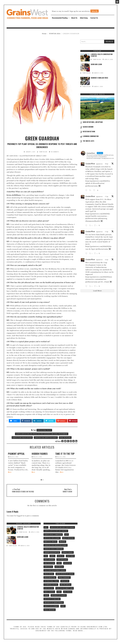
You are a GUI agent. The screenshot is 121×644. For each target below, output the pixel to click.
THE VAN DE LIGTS (88, 141)
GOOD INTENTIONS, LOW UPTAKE (93, 122)
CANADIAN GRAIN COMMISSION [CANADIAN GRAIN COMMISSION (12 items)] (54, 549)
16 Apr (107, 260)
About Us (74, 18)
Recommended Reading (60, 18)
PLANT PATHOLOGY (65, 438)
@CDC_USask (104, 282)
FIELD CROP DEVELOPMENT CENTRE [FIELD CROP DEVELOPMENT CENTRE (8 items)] (55, 570)
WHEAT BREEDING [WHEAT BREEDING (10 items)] (50, 610)
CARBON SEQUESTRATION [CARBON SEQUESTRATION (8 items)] (52, 552)
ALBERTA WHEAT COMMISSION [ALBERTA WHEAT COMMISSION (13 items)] (53, 534)
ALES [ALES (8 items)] (67, 534)
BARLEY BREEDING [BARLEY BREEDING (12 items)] (68, 538)
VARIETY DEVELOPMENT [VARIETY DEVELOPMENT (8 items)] (51, 606)
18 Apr (107, 164)
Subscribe (95, 11)
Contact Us (94, 18)
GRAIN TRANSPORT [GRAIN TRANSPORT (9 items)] (64, 577)
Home (44, 34)
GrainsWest (90, 164)
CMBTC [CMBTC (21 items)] (52, 556)
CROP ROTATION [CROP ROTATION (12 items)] (49, 563)
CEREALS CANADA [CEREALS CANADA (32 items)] (68, 552)
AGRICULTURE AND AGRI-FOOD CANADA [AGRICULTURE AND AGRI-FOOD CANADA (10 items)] (62, 527)
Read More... (79, 631)
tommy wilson (43, 152)
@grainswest (99, 164)
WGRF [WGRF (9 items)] (63, 606)
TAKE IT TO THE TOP (65, 454)
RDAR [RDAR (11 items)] (59, 592)
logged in (20, 516)
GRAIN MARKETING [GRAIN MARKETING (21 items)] (50, 577)
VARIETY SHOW (67, 492)
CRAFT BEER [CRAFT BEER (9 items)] (70, 556)
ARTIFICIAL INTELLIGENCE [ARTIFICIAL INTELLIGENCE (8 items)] (52, 538)
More (10, 472)
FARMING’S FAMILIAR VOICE (99, 78)
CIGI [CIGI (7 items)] (46, 556)
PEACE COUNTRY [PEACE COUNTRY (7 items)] (49, 592)
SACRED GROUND (88, 127)
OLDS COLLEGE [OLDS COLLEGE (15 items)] (49, 588)
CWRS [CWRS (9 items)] (59, 563)
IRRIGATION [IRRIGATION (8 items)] (65, 581)
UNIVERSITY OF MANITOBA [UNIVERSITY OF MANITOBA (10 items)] (52, 599)
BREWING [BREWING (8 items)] (62, 542)
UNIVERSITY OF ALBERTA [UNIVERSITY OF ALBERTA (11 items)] (59, 595)
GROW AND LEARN (96, 64)
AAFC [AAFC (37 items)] (46, 527)
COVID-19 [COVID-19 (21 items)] (61, 556)
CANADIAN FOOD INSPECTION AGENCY (46, 438)
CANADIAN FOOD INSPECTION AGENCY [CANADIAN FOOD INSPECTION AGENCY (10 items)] (56, 545)
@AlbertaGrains (92, 186)
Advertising (84, 18)
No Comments (55, 152)
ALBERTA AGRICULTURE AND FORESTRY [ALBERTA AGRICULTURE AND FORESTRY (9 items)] (56, 531)
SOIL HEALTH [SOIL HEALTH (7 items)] (68, 592)
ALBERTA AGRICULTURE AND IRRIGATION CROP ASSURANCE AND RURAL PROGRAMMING (42, 434)
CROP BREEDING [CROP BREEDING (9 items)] (62, 560)
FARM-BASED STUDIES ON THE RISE (23, 492)
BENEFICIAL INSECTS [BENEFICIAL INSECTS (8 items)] (50, 542)
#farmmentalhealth (93, 221)
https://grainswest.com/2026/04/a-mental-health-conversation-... (98, 215)
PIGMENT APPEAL (16, 454)
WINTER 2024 (55, 34)
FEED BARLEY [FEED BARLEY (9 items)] (59, 567)
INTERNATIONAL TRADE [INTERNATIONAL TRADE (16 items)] (51, 581)
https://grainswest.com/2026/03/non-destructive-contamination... (99, 278)
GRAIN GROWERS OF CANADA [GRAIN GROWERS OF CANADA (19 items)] (65, 574)
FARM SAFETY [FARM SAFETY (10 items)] (48, 567)
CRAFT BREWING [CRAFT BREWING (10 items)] (49, 560)
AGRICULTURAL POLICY (44, 430)
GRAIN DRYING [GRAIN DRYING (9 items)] (49, 574)
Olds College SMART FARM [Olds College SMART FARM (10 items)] (65, 588)
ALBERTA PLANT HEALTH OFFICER (22, 438)
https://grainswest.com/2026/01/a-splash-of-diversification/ (98, 182)
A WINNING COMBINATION (91, 136)
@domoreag (103, 218)
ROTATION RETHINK (89, 132)
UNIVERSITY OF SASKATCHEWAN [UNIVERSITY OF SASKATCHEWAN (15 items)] (54, 602)
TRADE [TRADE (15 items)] (46, 595)
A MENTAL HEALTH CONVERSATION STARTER (102, 55)
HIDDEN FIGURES (40, 454)
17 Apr (107, 197)
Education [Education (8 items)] (67, 563)
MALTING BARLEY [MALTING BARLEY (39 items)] (66, 585)
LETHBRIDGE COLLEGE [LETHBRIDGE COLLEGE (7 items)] (51, 585)
